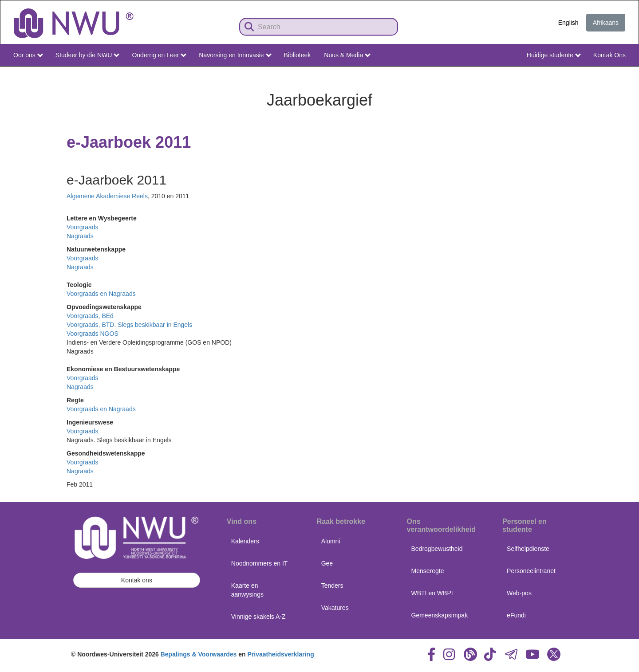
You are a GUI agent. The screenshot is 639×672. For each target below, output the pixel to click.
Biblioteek (298, 55)
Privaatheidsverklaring (281, 654)
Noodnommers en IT (260, 563)
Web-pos (519, 593)
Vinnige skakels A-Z (258, 617)
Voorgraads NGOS (93, 334)
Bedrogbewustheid (437, 549)
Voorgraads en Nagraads (101, 294)
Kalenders (245, 541)
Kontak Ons (609, 55)
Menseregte (428, 571)
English (568, 23)
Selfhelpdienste (528, 549)
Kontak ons (137, 580)
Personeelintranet (531, 571)
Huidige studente (554, 55)
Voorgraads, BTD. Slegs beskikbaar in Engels (129, 325)
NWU (619, 75)
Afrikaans (606, 23)
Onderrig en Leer (159, 55)
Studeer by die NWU (87, 55)
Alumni (331, 541)
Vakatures (335, 608)
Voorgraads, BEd (90, 316)
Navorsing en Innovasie (235, 55)
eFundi (516, 615)
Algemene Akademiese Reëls (107, 196)
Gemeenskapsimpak (440, 615)
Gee (327, 563)
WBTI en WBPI (432, 593)
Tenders (332, 586)
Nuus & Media (347, 55)
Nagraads (80, 236)
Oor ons (28, 55)
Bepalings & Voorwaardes (199, 654)
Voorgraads (83, 227)
